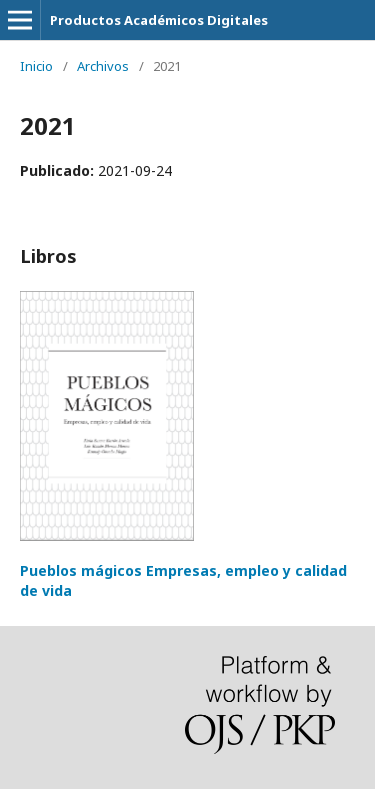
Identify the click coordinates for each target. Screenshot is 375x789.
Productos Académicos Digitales (159, 20)
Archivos (103, 66)
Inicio (36, 66)
